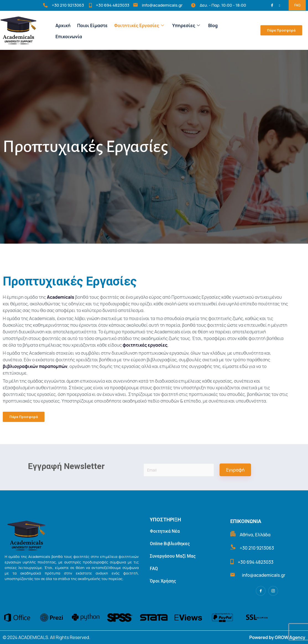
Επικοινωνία (69, 37)
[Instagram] (280, 5)
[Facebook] (273, 5)
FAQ (297, 5)
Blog (213, 25)
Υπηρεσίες (186, 25)
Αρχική (63, 25)
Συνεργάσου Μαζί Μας (173, 556)
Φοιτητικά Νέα (165, 531)
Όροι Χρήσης (163, 581)
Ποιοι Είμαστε (92, 25)
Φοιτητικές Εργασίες (139, 25)
